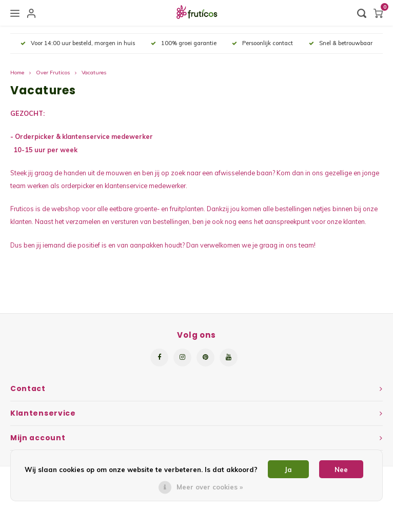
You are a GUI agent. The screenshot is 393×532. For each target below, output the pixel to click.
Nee (341, 469)
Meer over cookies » (210, 487)
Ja (288, 469)
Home (17, 73)
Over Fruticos (53, 73)
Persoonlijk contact (262, 43)
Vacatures (94, 73)
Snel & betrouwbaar (341, 43)
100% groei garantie (184, 43)
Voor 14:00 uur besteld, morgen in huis (78, 43)
